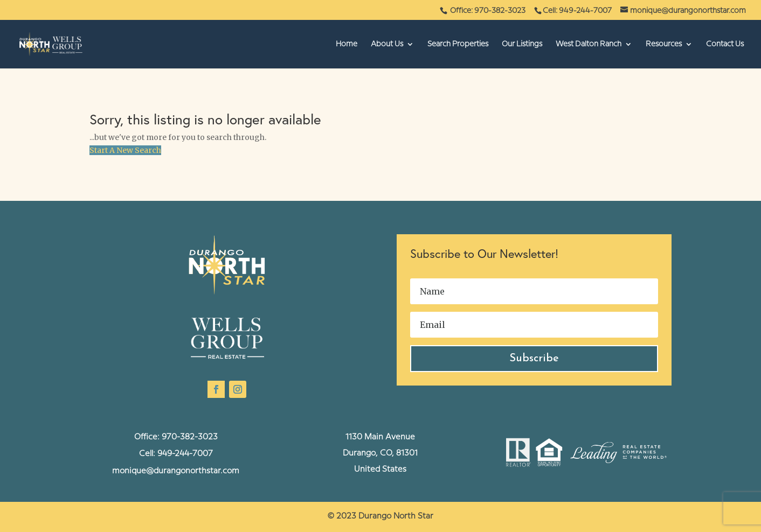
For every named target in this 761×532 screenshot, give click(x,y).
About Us (387, 44)
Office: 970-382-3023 (489, 11)
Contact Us (725, 44)
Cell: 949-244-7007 (577, 11)
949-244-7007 (185, 454)
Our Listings (522, 44)
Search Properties (458, 44)
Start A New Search (125, 150)
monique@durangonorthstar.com (176, 471)
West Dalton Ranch (589, 44)
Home (347, 44)
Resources (664, 44)
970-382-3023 (190, 437)
